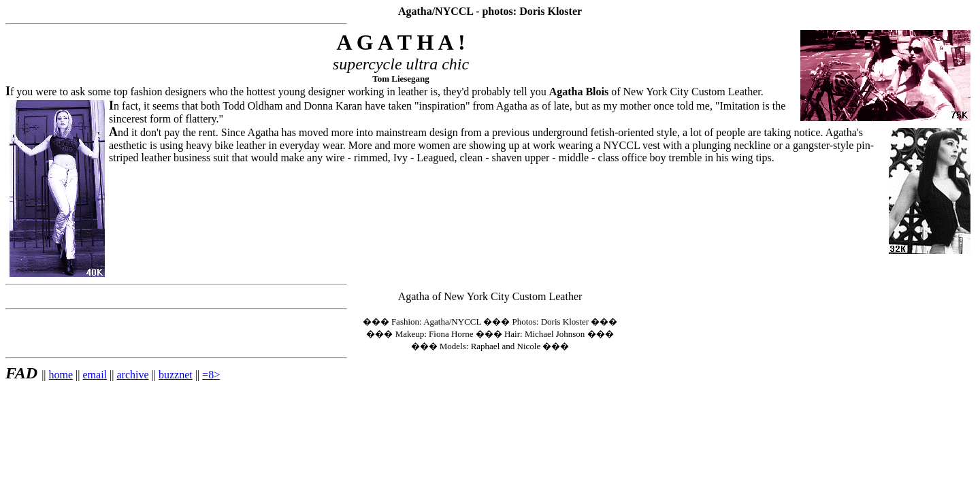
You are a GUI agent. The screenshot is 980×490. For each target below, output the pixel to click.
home (61, 375)
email (95, 375)
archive (132, 375)
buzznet (176, 375)
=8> (211, 375)
